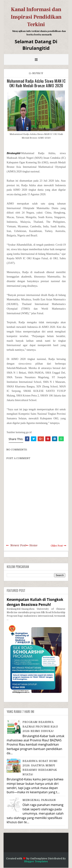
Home (33, 545)
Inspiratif (38, 73)
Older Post (57, 546)
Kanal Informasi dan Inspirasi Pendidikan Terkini (36, 17)
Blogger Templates (36, 861)
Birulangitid (14, 153)
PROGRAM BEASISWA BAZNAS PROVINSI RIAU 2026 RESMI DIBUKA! (40, 726)
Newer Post (18, 545)
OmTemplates (39, 858)
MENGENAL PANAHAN (39, 800)
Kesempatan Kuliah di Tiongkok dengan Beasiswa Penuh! (35, 602)
